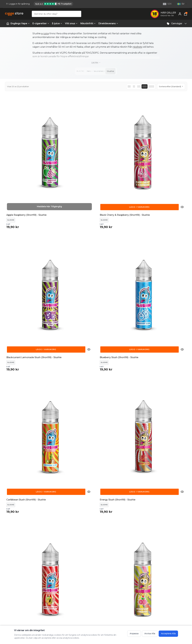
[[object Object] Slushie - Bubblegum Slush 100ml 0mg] (73, 478)
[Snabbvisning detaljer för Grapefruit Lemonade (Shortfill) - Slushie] (182, 228)
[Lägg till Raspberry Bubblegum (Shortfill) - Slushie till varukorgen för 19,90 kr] (116, 395)
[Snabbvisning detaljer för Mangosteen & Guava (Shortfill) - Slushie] (89, 312)
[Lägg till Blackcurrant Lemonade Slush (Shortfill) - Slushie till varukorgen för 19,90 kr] (116, 145)
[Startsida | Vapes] (8, 24)
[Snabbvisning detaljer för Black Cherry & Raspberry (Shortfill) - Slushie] (89, 145)
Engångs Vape (20, 23)
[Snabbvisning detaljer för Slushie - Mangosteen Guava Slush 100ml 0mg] (135, 479)
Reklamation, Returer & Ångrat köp (83, 596)
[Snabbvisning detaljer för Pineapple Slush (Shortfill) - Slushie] (42, 395)
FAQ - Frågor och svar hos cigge (124, 591)
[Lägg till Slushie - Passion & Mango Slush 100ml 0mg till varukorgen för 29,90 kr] (163, 479)
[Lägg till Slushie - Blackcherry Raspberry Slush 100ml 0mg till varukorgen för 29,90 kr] (163, 395)
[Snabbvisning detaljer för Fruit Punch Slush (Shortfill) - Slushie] (135, 228)
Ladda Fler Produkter (96, 516)
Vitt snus (71, 23)
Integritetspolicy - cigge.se (121, 614)
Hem (88, 71)
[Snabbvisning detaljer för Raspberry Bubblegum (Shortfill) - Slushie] (135, 395)
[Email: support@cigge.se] (16, 603)
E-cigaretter (41, 23)
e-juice (45, 34)
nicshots (138, 47)
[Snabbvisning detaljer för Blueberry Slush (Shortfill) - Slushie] (182, 145)
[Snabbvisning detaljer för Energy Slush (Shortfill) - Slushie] (89, 228)
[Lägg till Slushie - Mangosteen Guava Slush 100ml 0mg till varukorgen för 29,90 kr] (116, 479)
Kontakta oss (72, 591)
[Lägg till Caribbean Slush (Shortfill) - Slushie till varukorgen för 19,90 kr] (23, 228)
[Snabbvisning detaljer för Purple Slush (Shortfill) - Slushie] (89, 395)
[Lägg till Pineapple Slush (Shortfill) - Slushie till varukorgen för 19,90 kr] (23, 395)
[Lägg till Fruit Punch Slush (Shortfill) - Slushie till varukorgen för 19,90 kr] (116, 228)
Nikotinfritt (88, 23)
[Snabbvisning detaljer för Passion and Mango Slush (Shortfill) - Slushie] (182, 312)
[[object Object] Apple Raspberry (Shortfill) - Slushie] (26, 144)
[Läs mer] (96, 63)
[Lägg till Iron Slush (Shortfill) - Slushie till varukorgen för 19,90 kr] (23, 312)
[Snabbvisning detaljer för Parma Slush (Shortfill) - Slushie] (135, 312)
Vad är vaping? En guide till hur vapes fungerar (169, 619)
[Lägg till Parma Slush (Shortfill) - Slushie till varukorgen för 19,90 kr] (116, 312)
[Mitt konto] (180, 14)
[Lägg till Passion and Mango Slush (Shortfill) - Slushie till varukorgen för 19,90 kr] (163, 312)
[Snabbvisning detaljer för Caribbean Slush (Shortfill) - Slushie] (42, 228)
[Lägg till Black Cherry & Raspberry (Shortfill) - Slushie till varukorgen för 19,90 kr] (69, 145)
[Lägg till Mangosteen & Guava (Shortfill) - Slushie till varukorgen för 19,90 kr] (69, 312)
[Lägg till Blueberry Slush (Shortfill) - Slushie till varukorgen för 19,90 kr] (163, 145)
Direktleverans (108, 23)
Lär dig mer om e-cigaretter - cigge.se (165, 610)
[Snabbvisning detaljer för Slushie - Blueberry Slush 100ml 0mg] (42, 479)
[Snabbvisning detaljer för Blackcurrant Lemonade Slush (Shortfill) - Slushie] (135, 145)
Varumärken (99, 71)
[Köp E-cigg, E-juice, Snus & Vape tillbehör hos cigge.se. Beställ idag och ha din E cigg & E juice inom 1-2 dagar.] (16, 584)
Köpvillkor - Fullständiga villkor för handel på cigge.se (124, 607)
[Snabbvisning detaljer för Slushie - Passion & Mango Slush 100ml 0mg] (182, 479)
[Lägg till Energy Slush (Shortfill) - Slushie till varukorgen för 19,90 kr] (69, 228)
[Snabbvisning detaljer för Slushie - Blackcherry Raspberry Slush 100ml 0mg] (182, 395)
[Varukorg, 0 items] (186, 14)
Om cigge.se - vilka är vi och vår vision (166, 602)
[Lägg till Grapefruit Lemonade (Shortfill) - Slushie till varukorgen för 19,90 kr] (163, 228)
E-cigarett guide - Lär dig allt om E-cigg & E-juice (168, 593)
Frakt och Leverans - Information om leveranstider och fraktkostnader (126, 598)
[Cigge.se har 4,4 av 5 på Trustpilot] (53, 4)
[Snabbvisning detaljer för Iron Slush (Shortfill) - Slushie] (42, 312)
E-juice (57, 23)
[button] (171, 86)
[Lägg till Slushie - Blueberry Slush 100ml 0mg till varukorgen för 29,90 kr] (23, 479)
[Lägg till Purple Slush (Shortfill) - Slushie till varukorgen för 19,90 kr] (69, 395)
